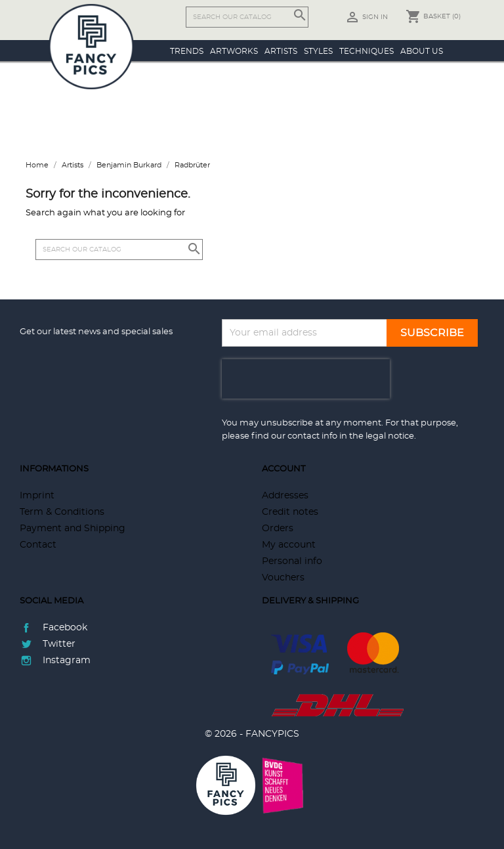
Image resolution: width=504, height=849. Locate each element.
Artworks (234, 51)
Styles (318, 51)
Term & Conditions (62, 512)
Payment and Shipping (73, 529)
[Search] (247, 17)
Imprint (37, 496)
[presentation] (306, 379)
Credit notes (290, 512)
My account (289, 545)
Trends (187, 51)
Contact (38, 545)
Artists (281, 51)
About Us (422, 51)
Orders (278, 529)
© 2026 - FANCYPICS (252, 734)
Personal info (292, 561)
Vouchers (283, 578)
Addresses (285, 496)
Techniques (367, 51)
